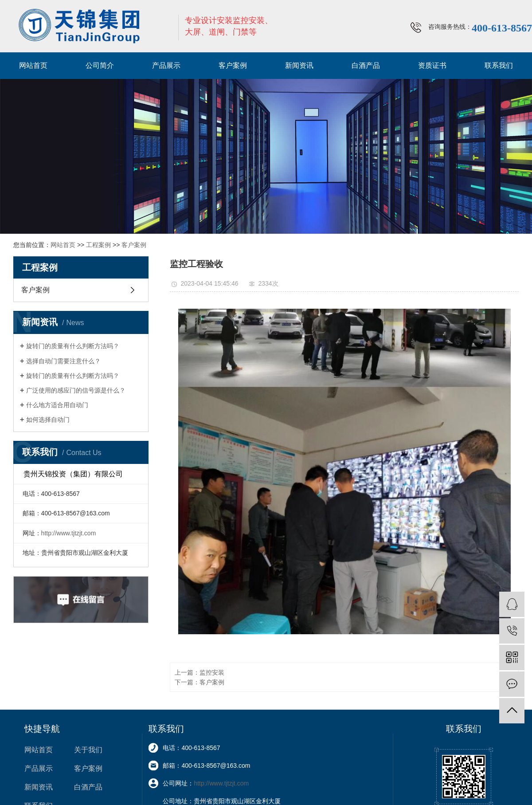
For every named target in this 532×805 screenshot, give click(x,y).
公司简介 (100, 65)
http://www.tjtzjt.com (69, 533)
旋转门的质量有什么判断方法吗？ (73, 346)
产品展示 (166, 65)
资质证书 (432, 65)
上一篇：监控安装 (199, 672)
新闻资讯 (299, 65)
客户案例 (233, 65)
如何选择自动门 (48, 420)
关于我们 (88, 750)
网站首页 (33, 65)
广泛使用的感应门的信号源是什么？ (76, 390)
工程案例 (98, 245)
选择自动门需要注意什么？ (63, 361)
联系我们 (499, 65)
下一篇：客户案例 (199, 682)
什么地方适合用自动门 (57, 405)
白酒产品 (366, 65)
